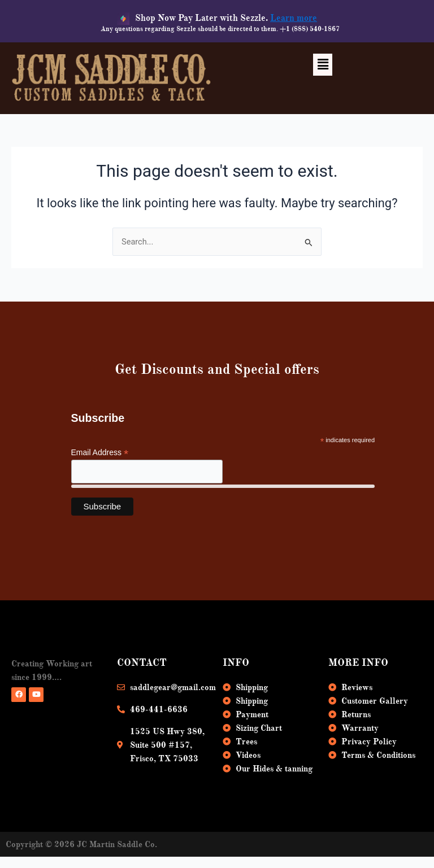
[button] (323, 64)
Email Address (100, 453)
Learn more (294, 18)
